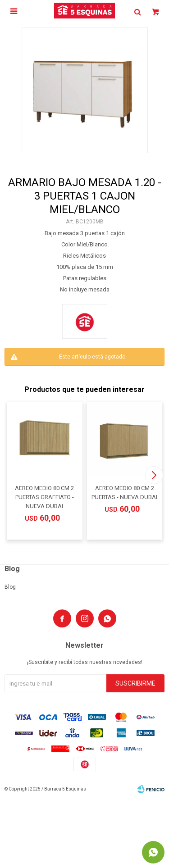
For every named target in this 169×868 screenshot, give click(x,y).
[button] (154, 475)
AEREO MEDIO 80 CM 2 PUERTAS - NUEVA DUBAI (124, 493)
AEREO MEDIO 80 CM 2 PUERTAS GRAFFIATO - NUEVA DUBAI (44, 497)
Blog (10, 587)
